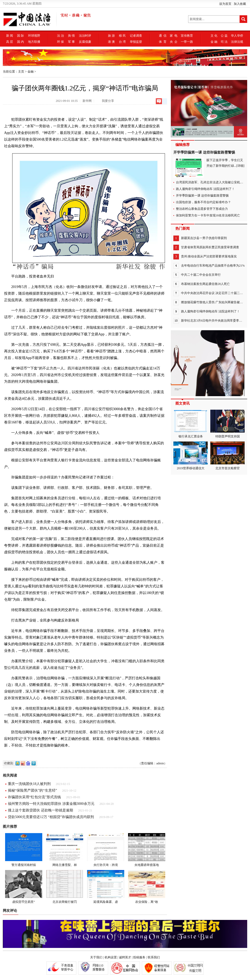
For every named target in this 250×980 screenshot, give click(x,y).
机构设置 (111, 957)
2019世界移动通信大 (191, 456)
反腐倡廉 (85, 42)
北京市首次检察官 (227, 456)
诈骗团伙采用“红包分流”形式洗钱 (34, 797)
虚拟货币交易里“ (24, 887)
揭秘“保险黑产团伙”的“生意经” (32, 790)
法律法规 (237, 42)
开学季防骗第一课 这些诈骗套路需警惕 (204, 152)
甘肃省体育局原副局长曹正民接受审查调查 (210, 247)
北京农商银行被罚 (65, 887)
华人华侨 (237, 36)
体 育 (163, 42)
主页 (21, 72)
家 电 (174, 36)
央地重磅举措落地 (147, 850)
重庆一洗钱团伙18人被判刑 (29, 784)
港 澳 (111, 42)
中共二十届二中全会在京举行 (201, 275)
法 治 (60, 36)
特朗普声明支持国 (227, 424)
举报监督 (136, 42)
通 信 (163, 36)
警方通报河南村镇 (24, 850)
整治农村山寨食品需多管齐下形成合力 (202, 209)
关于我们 (96, 957)
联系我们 (154, 957)
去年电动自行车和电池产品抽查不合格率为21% (213, 266)
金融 (31, 72)
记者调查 (136, 36)
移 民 (122, 36)
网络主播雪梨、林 (65, 850)
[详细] (240, 166)
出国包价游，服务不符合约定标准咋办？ (203, 202)
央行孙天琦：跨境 (106, 850)
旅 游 (111, 36)
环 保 (60, 42)
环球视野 (34, 36)
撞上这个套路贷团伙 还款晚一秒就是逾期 (40, 810)
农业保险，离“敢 (147, 887)
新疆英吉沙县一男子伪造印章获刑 (204, 238)
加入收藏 (240, 4)
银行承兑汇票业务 (191, 424)
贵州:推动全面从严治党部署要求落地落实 (209, 256)
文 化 (214, 36)
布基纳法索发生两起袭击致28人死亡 (205, 284)
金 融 (214, 42)
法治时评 (85, 36)
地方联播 (34, 42)
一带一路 (187, 42)
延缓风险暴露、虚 (106, 887)
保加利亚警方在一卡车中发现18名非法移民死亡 (208, 215)
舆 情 (71, 36)
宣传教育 (187, 36)
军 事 (71, 42)
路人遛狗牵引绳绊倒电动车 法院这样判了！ (205, 189)
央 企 (174, 42)
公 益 (224, 36)
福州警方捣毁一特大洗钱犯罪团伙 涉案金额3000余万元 (51, 804)
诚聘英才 (125, 957)
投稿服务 (139, 957)
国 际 (20, 36)
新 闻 (10, 36)
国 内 (20, 42)
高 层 (10, 42)
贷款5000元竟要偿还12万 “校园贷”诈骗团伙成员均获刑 (51, 817)
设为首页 (225, 4)
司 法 (224, 42)
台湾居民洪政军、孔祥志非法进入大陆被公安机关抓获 (213, 182)
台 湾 (122, 42)
